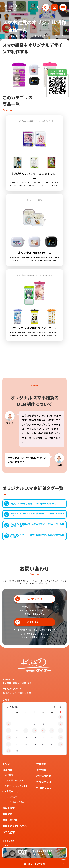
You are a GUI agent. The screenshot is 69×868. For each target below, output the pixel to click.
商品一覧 (14, 36)
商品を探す (9, 808)
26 (34, 744)
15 (61, 731)
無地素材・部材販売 (14, 780)
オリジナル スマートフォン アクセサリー (36, 36)
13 (43, 731)
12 (34, 731)
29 (61, 744)
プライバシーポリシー (12, 846)
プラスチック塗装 (17, 802)
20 (43, 737)
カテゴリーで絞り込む (35, 864)
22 (61, 737)
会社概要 (41, 764)
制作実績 (7, 814)
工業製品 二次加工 (13, 791)
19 (34, 737)
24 (17, 744)
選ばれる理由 (10, 820)
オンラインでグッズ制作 (16, 786)
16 (8, 737)
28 (52, 744)
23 (8, 744)
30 (8, 751)
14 (52, 731)
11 (26, 731)
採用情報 (41, 770)
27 (43, 744)
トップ (5, 36)
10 (17, 731)
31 (17, 751)
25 (26, 744)
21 (52, 737)
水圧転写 (13, 797)
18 (26, 737)
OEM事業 (9, 775)
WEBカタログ (44, 788)
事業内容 (7, 770)
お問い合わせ (44, 776)
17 (17, 737)
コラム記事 (9, 832)
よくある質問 (8, 841)
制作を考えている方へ (15, 826)
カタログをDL (44, 782)
